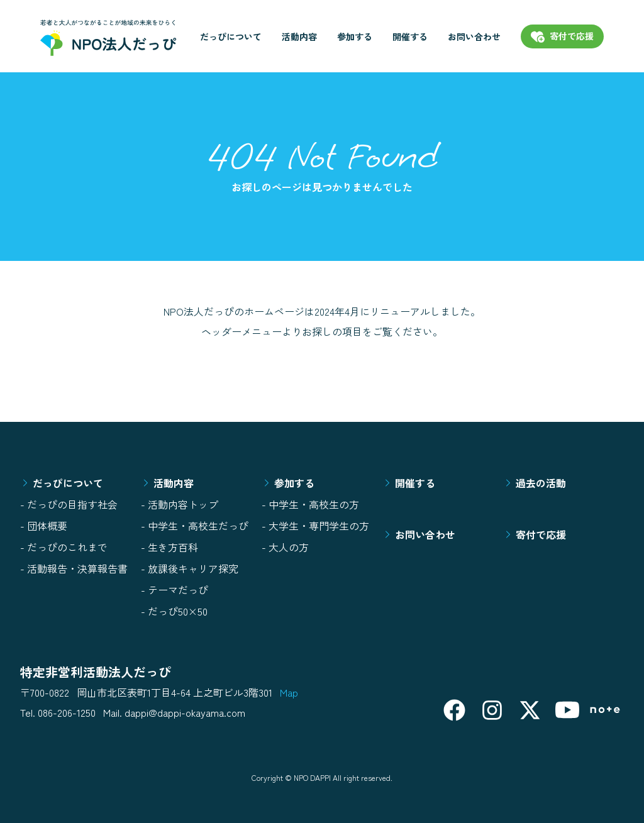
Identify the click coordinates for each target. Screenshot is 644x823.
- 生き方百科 (169, 547)
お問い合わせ (474, 36)
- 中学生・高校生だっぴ (195, 526)
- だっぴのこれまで (64, 547)
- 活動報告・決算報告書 (74, 568)
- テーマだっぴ (175, 590)
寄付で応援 (535, 534)
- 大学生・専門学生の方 (315, 526)
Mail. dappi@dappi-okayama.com (174, 712)
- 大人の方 (285, 547)
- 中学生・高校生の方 (310, 504)
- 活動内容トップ (180, 504)
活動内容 (299, 36)
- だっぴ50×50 (174, 611)
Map (289, 692)
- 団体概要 (44, 526)
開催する (410, 36)
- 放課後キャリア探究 (190, 568)
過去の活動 (535, 483)
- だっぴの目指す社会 (69, 504)
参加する (355, 36)
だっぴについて (231, 36)
